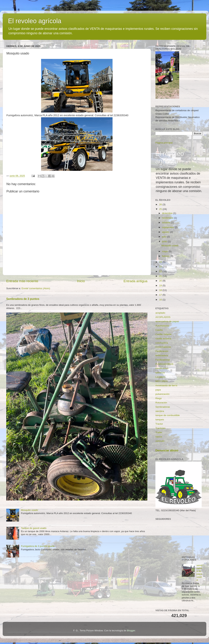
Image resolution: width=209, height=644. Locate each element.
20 (161, 281)
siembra (160, 411)
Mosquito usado (29, 510)
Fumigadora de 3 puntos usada (38, 546)
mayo (165, 251)
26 (161, 204)
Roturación (161, 403)
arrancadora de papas (167, 321)
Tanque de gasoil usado (34, 528)
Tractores (161, 428)
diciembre (168, 213)
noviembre (168, 218)
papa (158, 390)
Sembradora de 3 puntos (23, 299)
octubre (166, 222)
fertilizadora (162, 355)
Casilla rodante (163, 334)
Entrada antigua (135, 281)
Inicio (81, 281)
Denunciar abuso (167, 450)
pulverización (162, 394)
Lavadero (160, 377)
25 (161, 209)
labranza (160, 373)
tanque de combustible (168, 415)
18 (161, 290)
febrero (166, 256)
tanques (160, 420)
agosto (166, 232)
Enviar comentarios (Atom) (36, 288)
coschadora (162, 343)
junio (165, 241)
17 (161, 295)
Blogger (131, 631)
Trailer (159, 432)
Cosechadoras (163, 347)
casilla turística (163, 339)
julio (165, 237)
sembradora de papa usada (199, 573)
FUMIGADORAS (164, 364)
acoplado (160, 313)
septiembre (168, 227)
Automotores (162, 326)
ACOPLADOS (163, 317)
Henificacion (162, 368)
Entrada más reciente (22, 281)
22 (161, 271)
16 (161, 300)
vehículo (160, 441)
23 (161, 267)
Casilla (159, 330)
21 (161, 276)
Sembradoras (163, 407)
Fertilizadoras (163, 360)
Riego (159, 398)
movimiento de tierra (166, 385)
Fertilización (162, 351)
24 (161, 262)
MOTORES (161, 381)
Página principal (164, 143)
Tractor (159, 424)
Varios (159, 437)
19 (161, 285)
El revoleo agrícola (35, 21)
